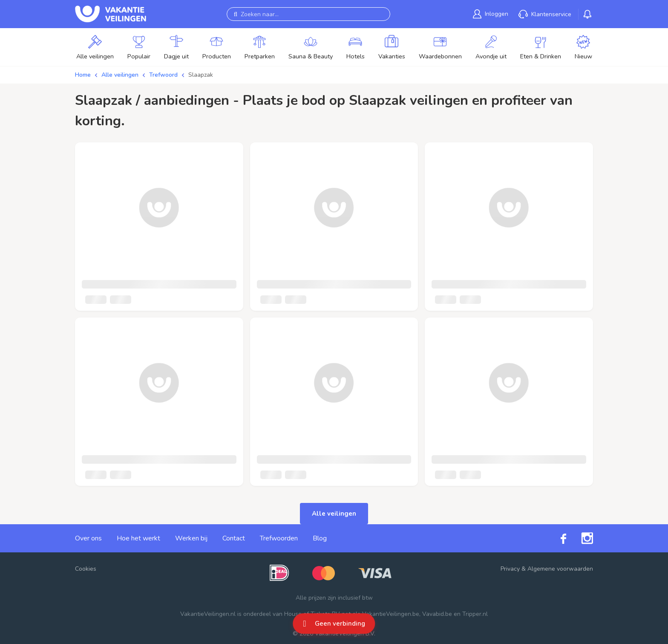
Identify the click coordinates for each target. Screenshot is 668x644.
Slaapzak (201, 75)
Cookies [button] (86, 569)
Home (83, 75)
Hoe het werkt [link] (138, 538)
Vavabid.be (437, 614)
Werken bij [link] (191, 538)
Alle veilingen (120, 75)
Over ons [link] (88, 538)
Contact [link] (234, 538)
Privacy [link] (510, 569)
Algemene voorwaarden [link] (560, 569)
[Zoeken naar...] (308, 14)
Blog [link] (320, 538)
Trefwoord (163, 75)
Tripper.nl (475, 614)
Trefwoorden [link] (279, 538)
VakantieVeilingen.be (391, 614)
